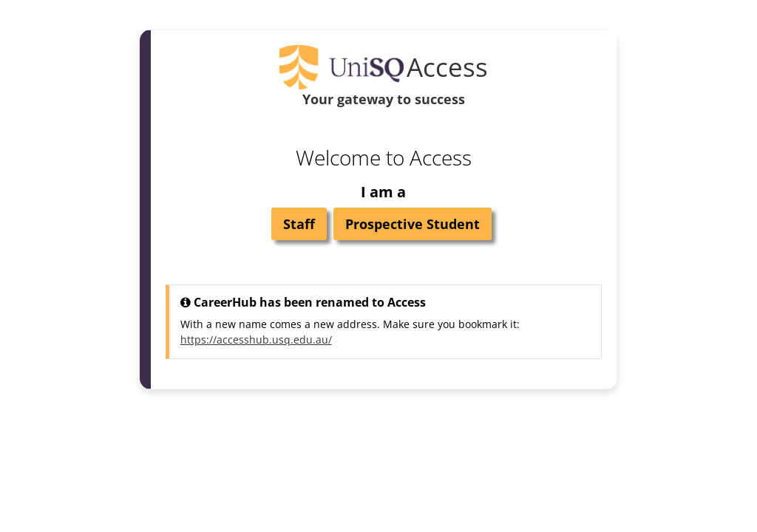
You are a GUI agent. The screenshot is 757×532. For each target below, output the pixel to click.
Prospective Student (413, 224)
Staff (299, 224)
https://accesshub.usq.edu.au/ (256, 340)
